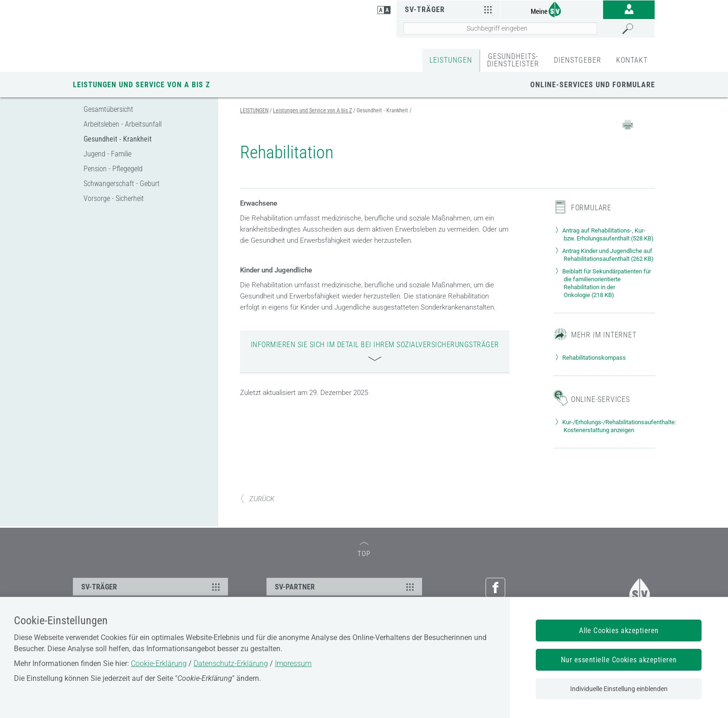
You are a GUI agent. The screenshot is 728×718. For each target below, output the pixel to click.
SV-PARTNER (345, 587)
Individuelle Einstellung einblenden (619, 689)
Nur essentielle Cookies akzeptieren (619, 660)
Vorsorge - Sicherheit (114, 198)
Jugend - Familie (107, 154)
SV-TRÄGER (152, 587)
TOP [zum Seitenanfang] (364, 550)
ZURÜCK (257, 499)
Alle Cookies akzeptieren (619, 631)
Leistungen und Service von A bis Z (141, 85)
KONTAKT (632, 60)
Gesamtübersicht (108, 109)
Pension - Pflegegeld (113, 169)
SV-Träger (450, 9)
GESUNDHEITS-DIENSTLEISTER (513, 60)
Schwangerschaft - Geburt (122, 184)
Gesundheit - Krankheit (118, 139)
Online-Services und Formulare (593, 85)
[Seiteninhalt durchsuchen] (500, 28)
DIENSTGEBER (578, 60)
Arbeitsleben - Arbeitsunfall (123, 124)
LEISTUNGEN (451, 60)
